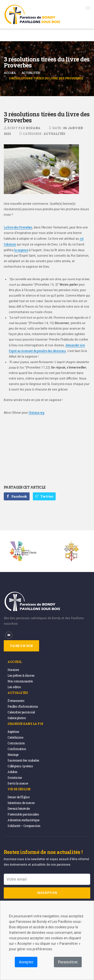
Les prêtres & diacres (21, 675)
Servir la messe (18, 783)
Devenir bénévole (19, 808)
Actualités (31, 73)
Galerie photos (17, 718)
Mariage (13, 755)
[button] (88, 8)
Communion (16, 743)
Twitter (44, 496)
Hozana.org (36, 412)
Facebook (17, 496)
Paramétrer (68, 962)
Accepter (26, 962)
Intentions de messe (21, 803)
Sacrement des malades (23, 760)
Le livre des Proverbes (18, 227)
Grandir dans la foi (25, 724)
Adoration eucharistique (23, 820)
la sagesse (21, 250)
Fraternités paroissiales (23, 814)
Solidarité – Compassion (24, 826)
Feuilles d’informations (23, 706)
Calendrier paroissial (21, 712)
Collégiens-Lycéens (20, 766)
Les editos (14, 687)
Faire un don (21, 646)
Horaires (13, 670)
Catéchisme (15, 737)
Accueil (10, 73)
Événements (16, 701)
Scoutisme (15, 778)
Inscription (47, 893)
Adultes (13, 772)
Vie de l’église (19, 789)
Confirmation (17, 749)
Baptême (13, 732)
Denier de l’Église (18, 797)
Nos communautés (20, 681)
